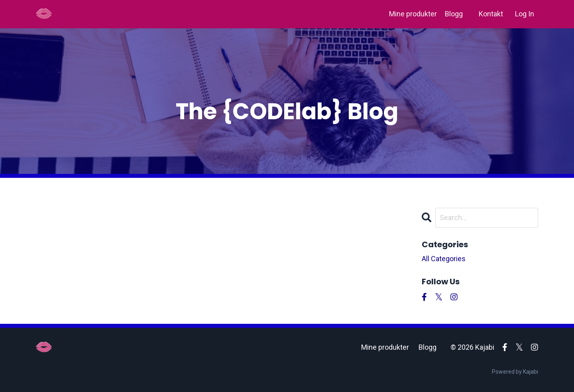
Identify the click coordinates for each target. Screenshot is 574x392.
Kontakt (491, 14)
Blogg (454, 14)
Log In (525, 14)
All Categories (444, 259)
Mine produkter (413, 14)
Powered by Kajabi (515, 372)
